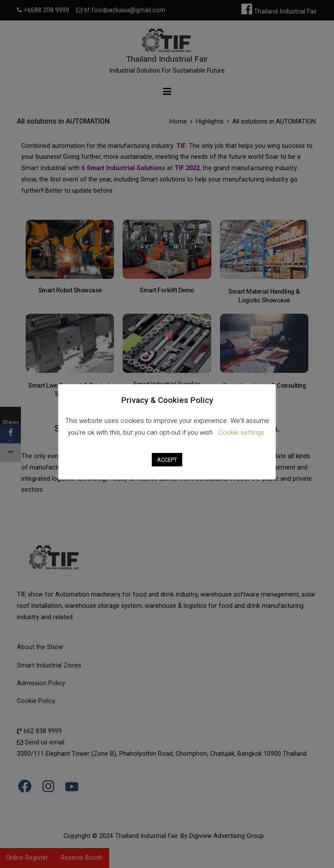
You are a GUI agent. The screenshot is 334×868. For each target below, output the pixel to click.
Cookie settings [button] (241, 432)
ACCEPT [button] (167, 460)
